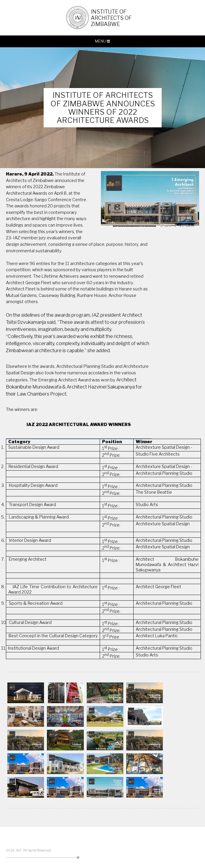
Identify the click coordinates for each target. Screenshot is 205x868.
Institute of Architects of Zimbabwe (112, 18)
